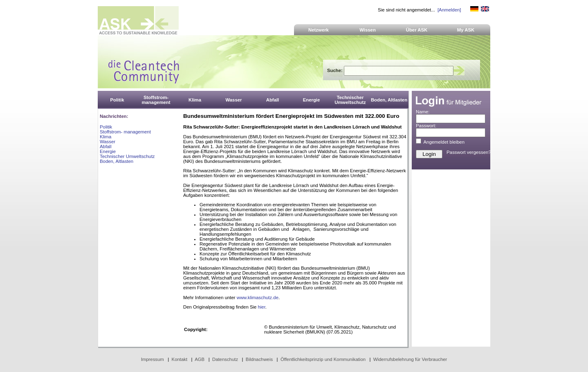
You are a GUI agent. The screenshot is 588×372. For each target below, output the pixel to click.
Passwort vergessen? (469, 152)
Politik (106, 127)
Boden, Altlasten (117, 161)
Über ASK (417, 30)
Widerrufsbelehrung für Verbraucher (410, 359)
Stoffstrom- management (125, 132)
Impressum (153, 359)
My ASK (466, 30)
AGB (200, 359)
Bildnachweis (259, 359)
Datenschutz (225, 359)
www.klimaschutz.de (258, 298)
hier (261, 307)
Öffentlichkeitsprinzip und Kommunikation (323, 359)
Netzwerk (319, 30)
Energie (108, 151)
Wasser (108, 142)
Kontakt (180, 359)
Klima (105, 137)
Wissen (368, 30)
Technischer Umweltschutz (127, 156)
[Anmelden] (449, 10)
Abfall (105, 147)
